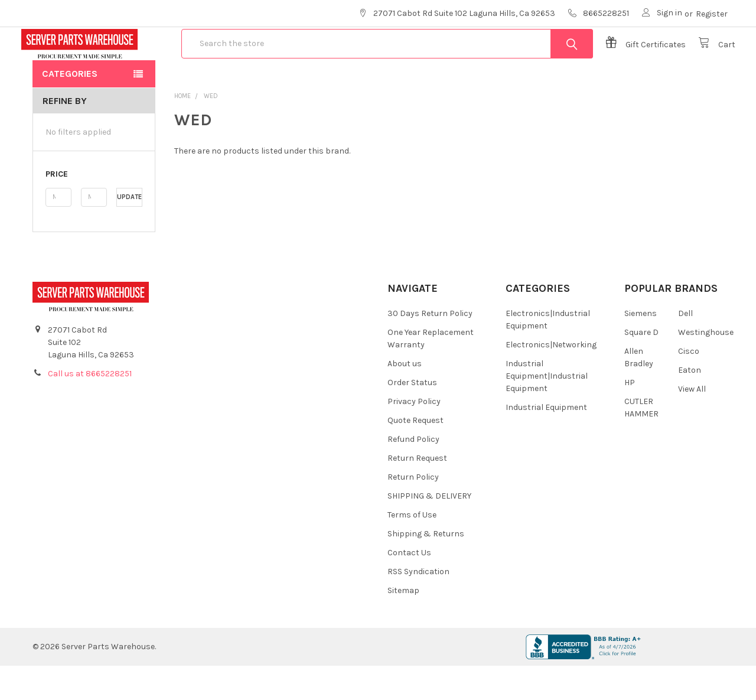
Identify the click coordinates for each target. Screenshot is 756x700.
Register (712, 14)
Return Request (417, 492)
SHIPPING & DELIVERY (429, 530)
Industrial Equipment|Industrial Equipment (547, 410)
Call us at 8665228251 (90, 408)
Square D (641, 367)
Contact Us (409, 587)
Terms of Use (412, 549)
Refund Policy (413, 473)
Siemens (641, 348)
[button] (94, 209)
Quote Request (416, 455)
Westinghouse (706, 367)
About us (405, 398)
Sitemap (403, 625)
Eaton (690, 404)
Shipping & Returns (426, 568)
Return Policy (413, 511)
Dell (685, 348)
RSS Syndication (418, 606)
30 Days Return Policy (430, 348)
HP (630, 417)
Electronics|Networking (551, 379)
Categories (70, 108)
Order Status (412, 417)
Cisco (689, 385)
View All (692, 423)
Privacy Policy (414, 436)
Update (129, 231)
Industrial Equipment (546, 442)
